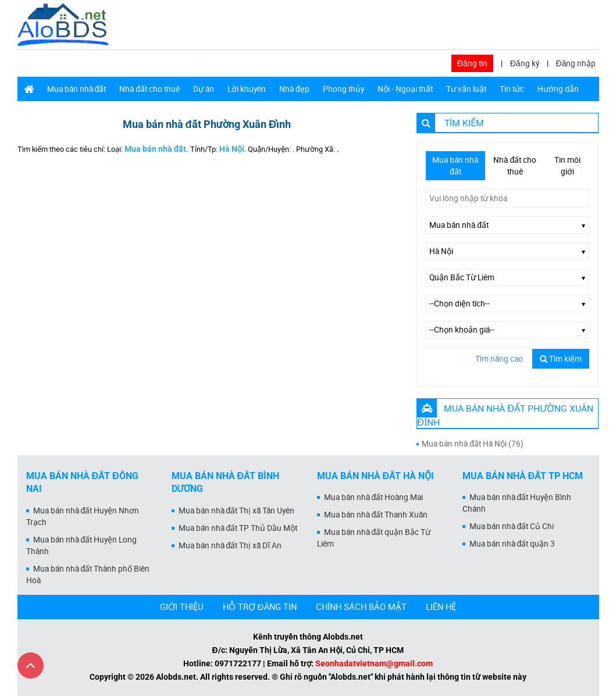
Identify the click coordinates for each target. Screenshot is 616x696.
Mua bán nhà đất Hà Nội (376, 476)
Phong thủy (343, 89)
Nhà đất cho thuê (149, 89)
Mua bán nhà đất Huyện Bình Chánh (517, 503)
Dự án (204, 89)
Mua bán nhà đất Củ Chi (512, 526)
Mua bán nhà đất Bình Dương (226, 483)
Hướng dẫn (558, 89)
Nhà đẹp (294, 89)
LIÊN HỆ (441, 606)
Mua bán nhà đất (77, 89)
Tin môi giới (567, 166)
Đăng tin (472, 63)
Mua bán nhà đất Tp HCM (523, 476)
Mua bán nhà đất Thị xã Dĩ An (230, 545)
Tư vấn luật (466, 89)
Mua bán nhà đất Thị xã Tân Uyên (237, 511)
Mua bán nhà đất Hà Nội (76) (473, 444)
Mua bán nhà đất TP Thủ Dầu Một (238, 528)
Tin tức (512, 89)
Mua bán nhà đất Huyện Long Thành (82, 545)
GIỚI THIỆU (182, 606)
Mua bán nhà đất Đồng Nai (82, 483)
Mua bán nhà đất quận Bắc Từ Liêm (374, 538)
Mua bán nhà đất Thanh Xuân (376, 515)
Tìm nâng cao (499, 359)
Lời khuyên (247, 89)
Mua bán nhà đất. (157, 149)
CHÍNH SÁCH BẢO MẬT (361, 606)
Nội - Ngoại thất (405, 89)
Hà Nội (232, 149)
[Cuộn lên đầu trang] (31, 665)
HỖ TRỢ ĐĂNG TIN (260, 606)
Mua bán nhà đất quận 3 (512, 544)
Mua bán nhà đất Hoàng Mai (374, 497)
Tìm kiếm (561, 359)
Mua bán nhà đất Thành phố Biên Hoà (88, 574)
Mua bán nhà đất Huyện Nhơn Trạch (83, 516)
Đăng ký (525, 63)
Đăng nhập (576, 63)
